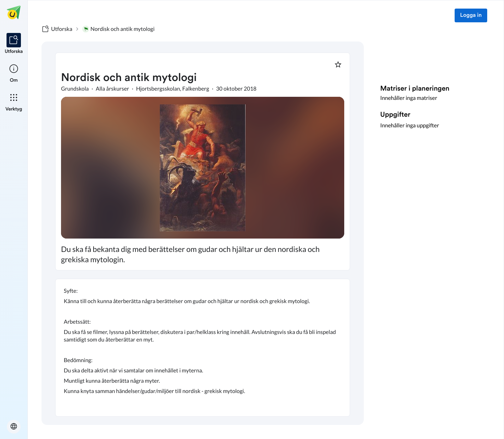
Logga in (471, 15)
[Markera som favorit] (338, 65)
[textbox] (203, 348)
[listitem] (14, 44)
